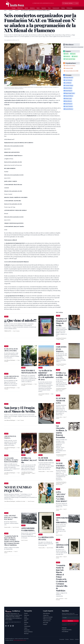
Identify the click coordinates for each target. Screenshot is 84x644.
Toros (49, 8)
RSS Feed (26, 634)
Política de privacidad (71, 625)
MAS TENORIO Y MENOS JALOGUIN (29, 372)
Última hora (20, 8)
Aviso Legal (46, 623)
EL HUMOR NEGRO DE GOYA (45, 459)
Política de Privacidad (48, 617)
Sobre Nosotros (46, 613)
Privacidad (62, 639)
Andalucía (32, 8)
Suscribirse (70, 621)
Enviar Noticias (65, 632)
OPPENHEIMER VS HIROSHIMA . (28, 529)
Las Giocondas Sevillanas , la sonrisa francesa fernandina (11, 460)
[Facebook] (6, 626)
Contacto (45, 624)
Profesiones (70, 8)
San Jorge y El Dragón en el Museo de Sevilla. (61, 322)
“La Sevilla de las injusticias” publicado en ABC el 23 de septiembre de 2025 (46, 375)
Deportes (44, 8)
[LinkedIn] (13, 626)
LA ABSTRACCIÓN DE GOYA (46, 538)
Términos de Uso (47, 621)
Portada (14, 8)
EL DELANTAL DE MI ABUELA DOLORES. (11, 350)
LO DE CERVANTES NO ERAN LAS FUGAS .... (12, 377)
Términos (72, 639)
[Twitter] (8, 626)
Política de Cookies (47, 619)
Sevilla (26, 8)
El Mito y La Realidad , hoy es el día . (29, 460)
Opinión (17, 10)
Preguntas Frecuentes (67, 630)
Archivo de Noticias (28, 632)
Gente (38, 8)
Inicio (5, 10)
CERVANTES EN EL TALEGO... (10, 437)
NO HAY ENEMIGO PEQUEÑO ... (61, 466)
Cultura (63, 8)
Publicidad (64, 628)
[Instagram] (11, 626)
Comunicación (56, 8)
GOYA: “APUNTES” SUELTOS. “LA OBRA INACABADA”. (11, 517)
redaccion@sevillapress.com (20, 640)
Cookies (67, 639)
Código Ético (46, 615)
